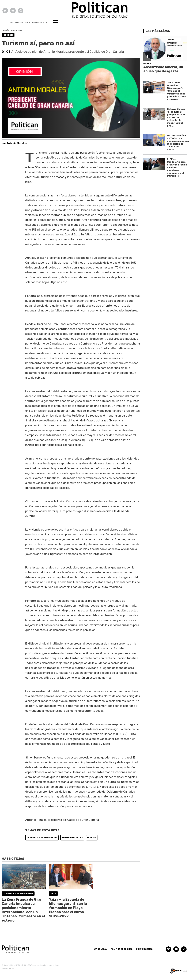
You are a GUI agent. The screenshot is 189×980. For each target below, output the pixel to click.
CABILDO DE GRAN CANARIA (42, 838)
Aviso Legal (101, 949)
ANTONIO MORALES (72, 838)
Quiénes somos (144, 949)
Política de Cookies (122, 949)
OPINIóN (92, 838)
